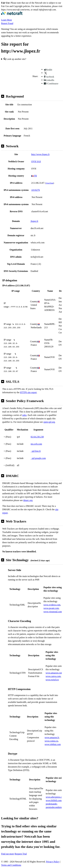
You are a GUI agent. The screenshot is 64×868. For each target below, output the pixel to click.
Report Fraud (7, 23)
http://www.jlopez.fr (40, 154)
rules (24, 415)
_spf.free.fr (36, 451)
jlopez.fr (34, 221)
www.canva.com (53, 676)
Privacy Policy (53, 862)
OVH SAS (36, 161)
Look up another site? (15, 59)
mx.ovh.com (36, 444)
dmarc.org (28, 500)
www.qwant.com (51, 608)
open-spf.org (49, 422)
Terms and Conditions (11, 865)
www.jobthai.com (53, 744)
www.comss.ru (51, 741)
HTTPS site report (28, 392)
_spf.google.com (38, 458)
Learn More (7, 20)
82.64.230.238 (37, 437)
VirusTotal (49, 183)
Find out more (8, 854)
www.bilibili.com (54, 800)
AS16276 (35, 190)
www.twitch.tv (52, 680)
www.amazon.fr (52, 737)
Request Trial (21, 854)
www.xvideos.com (52, 605)
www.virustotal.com (53, 612)
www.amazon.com (54, 673)
